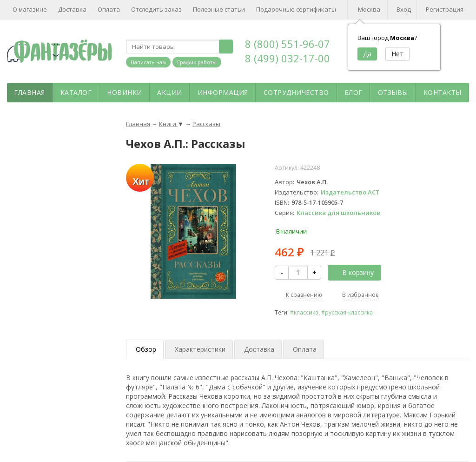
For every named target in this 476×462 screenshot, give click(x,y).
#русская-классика (347, 312)
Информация (223, 92)
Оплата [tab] (305, 349)
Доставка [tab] (259, 349)
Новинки (125, 92)
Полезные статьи (219, 9)
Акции (170, 92)
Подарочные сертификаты (296, 9)
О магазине (30, 9)
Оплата (109, 9)
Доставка (72, 9)
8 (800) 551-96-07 (288, 44)
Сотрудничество (296, 92)
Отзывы (393, 92)
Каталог (76, 92)
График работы (197, 62)
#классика (304, 312)
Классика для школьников (338, 213)
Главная (30, 92)
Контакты (443, 92)
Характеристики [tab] (200, 349)
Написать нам (148, 62)
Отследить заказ (156, 9)
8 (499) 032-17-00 (288, 58)
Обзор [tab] (146, 349)
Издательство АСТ (350, 192)
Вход (404, 9)
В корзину (353, 272)
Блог (354, 92)
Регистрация (445, 9)
